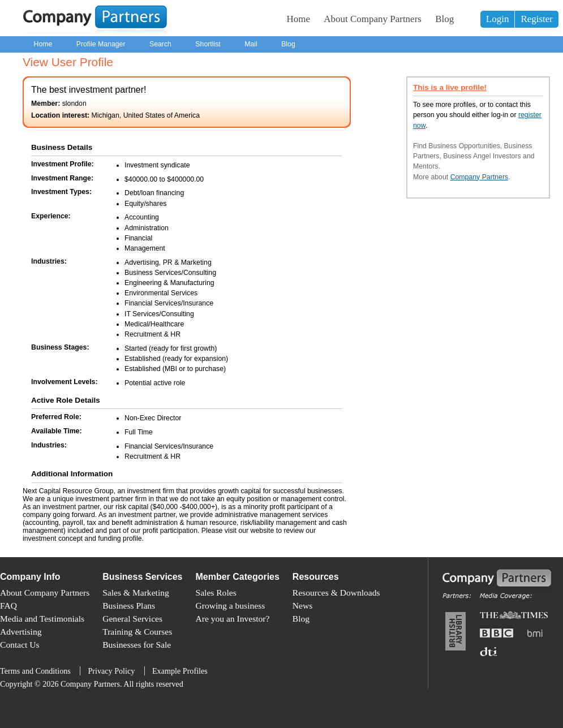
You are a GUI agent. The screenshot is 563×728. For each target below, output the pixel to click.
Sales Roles (216, 593)
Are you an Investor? (233, 619)
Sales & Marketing (136, 593)
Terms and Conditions (35, 671)
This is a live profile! (450, 87)
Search (160, 44)
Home (299, 19)
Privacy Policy (111, 671)
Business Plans (129, 606)
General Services (132, 619)
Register (537, 19)
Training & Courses (137, 632)
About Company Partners (373, 19)
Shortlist (208, 44)
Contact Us (20, 645)
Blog (444, 19)
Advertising (21, 632)
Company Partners (480, 177)
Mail (251, 44)
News (302, 606)
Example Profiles (180, 671)
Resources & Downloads (336, 593)
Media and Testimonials (42, 619)
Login (498, 19)
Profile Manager (101, 44)
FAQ (8, 606)
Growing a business (231, 606)
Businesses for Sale (137, 645)
